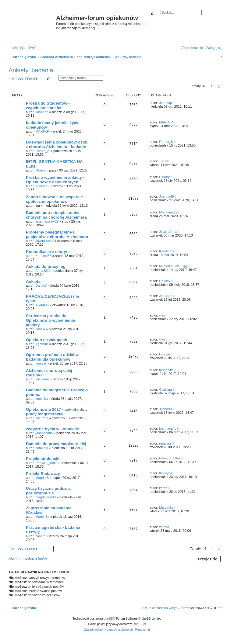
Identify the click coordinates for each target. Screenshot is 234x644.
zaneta (40, 536)
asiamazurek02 (47, 221)
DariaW (41, 286)
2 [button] (219, 86)
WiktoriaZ (42, 186)
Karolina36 (43, 256)
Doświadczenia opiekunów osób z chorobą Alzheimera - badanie (57, 144)
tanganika (166, 370)
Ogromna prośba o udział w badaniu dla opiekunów (52, 357)
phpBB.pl (140, 624)
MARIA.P (42, 131)
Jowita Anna (44, 241)
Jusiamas (42, 379)
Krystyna (166, 473)
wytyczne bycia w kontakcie (52, 429)
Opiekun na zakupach (47, 340)
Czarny (164, 177)
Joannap (42, 112)
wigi (162, 315)
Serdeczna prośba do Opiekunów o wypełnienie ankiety (50, 320)
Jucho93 (42, 418)
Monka (40, 170)
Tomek (164, 161)
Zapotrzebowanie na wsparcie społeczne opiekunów (54, 199)
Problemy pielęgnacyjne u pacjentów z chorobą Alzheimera (57, 234)
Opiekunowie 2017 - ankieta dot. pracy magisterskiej (56, 412)
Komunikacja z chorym (48, 252)
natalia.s (42, 448)
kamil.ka (41, 399)
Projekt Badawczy (43, 474)
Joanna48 (166, 196)
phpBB (108, 619)
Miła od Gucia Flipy (173, 266)
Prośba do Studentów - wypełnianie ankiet (48, 106)
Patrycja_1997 (46, 463)
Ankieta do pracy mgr (46, 267)
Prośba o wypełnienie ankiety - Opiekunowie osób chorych (55, 180)
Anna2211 (43, 271)
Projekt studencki (43, 459)
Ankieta (33, 281)
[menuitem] (32, 48)
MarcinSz (42, 517)
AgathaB (42, 344)
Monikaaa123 (169, 212)
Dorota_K (42, 151)
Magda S (42, 478)
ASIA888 (42, 305)
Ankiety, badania (31, 70)
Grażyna (165, 390)
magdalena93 (46, 497)
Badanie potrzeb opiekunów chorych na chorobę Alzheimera (56, 215)
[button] (224, 86)
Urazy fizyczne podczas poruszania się (48, 491)
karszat (41, 363)
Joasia (40, 329)
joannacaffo (44, 433)
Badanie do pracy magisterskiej (56, 444)
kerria (163, 488)
